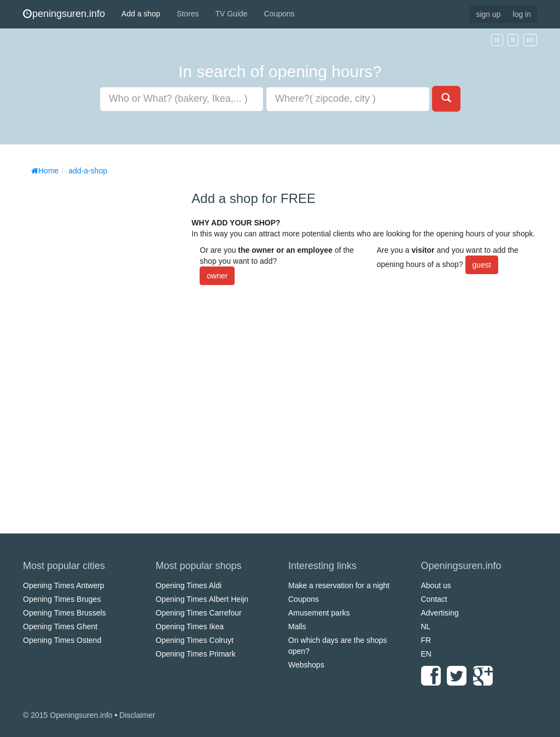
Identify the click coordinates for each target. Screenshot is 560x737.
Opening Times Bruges (62, 599)
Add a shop (141, 14)
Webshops (306, 665)
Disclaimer (137, 715)
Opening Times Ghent (60, 626)
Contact (434, 599)
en (530, 40)
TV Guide (231, 14)
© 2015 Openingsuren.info (68, 715)
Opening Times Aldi (189, 585)
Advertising (440, 613)
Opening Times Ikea (190, 626)
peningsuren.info (64, 14)
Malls (297, 626)
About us (436, 585)
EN (426, 654)
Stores (188, 14)
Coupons (279, 14)
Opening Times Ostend (62, 640)
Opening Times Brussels (65, 613)
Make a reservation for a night (339, 585)
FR (426, 640)
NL (426, 626)
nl (497, 40)
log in (522, 14)
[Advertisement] (105, 345)
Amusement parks (319, 613)
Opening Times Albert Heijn (202, 599)
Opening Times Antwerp (64, 585)
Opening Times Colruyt (195, 640)
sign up (488, 14)
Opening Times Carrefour (199, 613)
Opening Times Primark (196, 654)
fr (513, 40)
